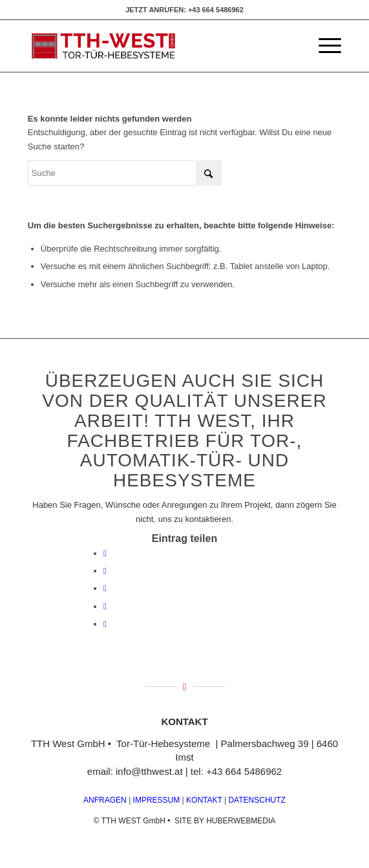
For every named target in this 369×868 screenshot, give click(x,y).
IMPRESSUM (155, 800)
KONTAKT (204, 800)
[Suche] (125, 173)
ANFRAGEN (105, 800)
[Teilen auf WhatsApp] (105, 588)
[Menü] (323, 46)
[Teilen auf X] (105, 571)
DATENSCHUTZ (257, 800)
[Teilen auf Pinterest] (105, 606)
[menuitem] (323, 46)
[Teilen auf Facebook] (105, 553)
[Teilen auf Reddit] (105, 624)
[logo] (153, 46)
